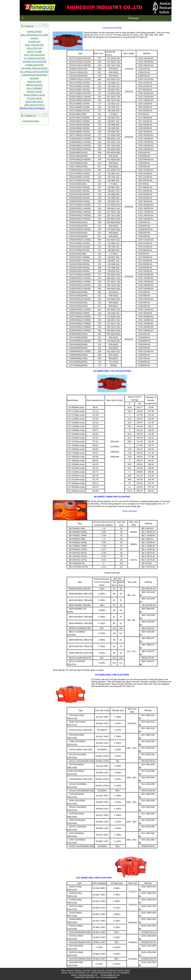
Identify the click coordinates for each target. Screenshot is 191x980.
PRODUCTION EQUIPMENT (32, 108)
